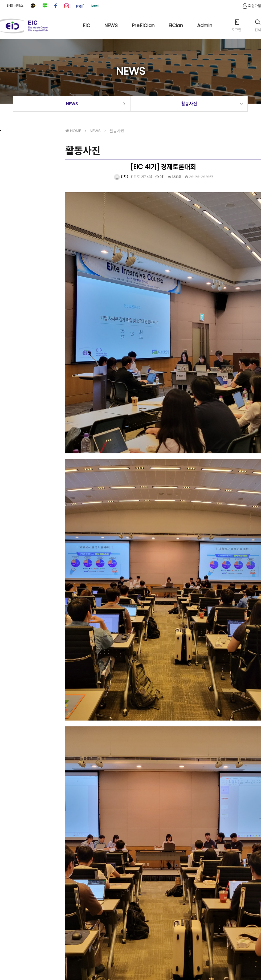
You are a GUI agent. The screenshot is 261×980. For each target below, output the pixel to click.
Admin (205, 31)
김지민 (122, 177)
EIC (87, 31)
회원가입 (251, 6)
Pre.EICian (143, 31)
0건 (160, 177)
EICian (176, 31)
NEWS (111, 31)
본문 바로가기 (0, 0)
